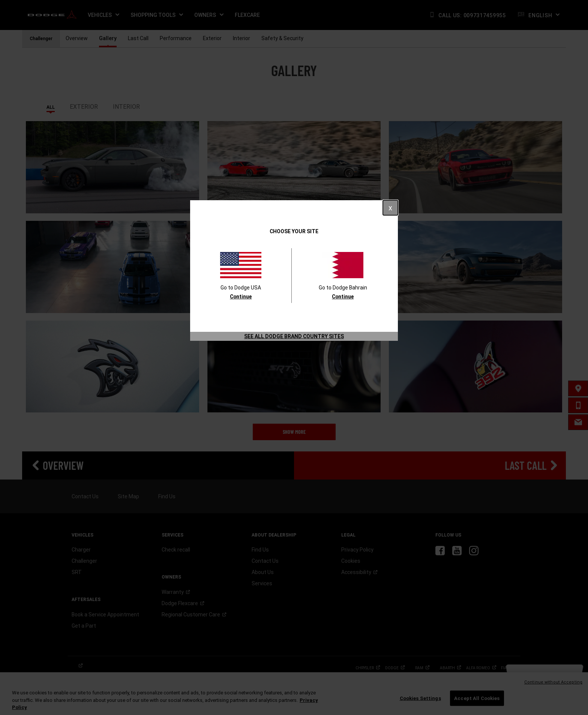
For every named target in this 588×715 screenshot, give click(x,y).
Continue (241, 297)
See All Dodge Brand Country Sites (294, 336)
